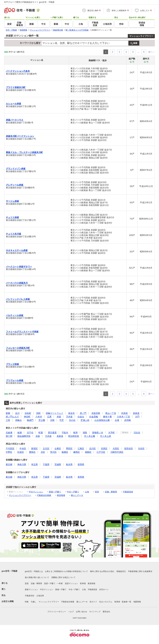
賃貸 (97, 492)
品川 (17, 413)
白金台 (81, 417)
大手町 (111, 433)
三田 (8, 420)
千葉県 (46, 464)
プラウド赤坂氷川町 (16, 87)
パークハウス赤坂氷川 (17, 283)
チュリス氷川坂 (14, 234)
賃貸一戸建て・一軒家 (53, 583)
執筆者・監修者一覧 (123, 602)
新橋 (8, 413)
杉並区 (21, 452)
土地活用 (40, 596)
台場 (117, 420)
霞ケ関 (9, 436)
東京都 (9, 464)
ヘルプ (71, 612)
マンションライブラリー (141, 36)
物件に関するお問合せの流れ (102, 571)
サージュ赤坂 (12, 201)
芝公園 (42, 420)
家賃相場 (61, 495)
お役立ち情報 (8, 601)
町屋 (41, 433)
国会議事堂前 (24, 436)
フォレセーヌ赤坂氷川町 (18, 348)
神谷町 (27, 417)
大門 (137, 417)
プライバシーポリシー (57, 612)
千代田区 (10, 448)
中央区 (23, 448)
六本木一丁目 (123, 417)
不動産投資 (128, 492)
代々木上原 (106, 436)
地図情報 (137, 602)
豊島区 (32, 452)
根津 (75, 433)
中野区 (9, 452)
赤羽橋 (127, 420)
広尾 (49, 417)
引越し (34, 602)
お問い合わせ (82, 612)
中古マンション (36, 492)
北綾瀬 (9, 433)
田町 (39, 413)
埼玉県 (34, 464)
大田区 (116, 448)
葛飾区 (88, 452)
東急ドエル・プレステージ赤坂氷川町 (24, 152)
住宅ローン (104, 590)
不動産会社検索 (44, 495)
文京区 (46, 448)
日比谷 (137, 433)
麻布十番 (107, 417)
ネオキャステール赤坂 (17, 250)
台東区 (58, 448)
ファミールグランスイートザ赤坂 (22, 332)
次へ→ (152, 52)
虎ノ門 (83, 413)
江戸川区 (101, 452)
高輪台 (18, 420)
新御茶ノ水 (98, 433)
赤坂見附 (96, 413)
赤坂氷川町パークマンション (20, 136)
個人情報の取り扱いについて (37, 577)
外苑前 (125, 413)
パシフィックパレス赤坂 (18, 299)
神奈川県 (22, 464)
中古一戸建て (73, 492)
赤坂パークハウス (15, 120)
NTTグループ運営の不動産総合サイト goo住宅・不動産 (29, 2)
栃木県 (69, 464)
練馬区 (77, 452)
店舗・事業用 (111, 492)
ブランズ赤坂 (12, 364)
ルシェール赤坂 (14, 104)
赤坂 (59, 417)
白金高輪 (94, 417)
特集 (27, 602)
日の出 (72, 420)
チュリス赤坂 (12, 217)
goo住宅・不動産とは (34, 571)
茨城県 (58, 464)
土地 (87, 492)
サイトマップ (95, 612)
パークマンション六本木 (18, 71)
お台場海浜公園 (102, 420)
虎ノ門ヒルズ (12, 417)
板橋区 (65, 452)
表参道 (136, 413)
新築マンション (31, 590)
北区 (43, 452)
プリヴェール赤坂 (15, 380)
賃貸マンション (71, 583)
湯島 (85, 433)
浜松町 (28, 413)
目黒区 (104, 448)
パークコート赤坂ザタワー (19, 267)
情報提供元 (121, 571)
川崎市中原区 (117, 452)
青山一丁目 (111, 413)
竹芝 (62, 420)
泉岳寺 (71, 413)
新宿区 (34, 448)
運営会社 (106, 612)
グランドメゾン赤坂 (16, 169)
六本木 (39, 417)
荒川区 (53, 452)
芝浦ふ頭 (85, 420)
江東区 (81, 448)
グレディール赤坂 (15, 185)
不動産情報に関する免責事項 (140, 571)
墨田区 (69, 448)
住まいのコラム (106, 602)
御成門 (30, 420)
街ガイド (93, 602)
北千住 (30, 433)
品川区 (93, 448)
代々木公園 (90, 436)
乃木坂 (69, 417)
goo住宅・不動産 (9, 571)
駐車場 (83, 583)
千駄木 (65, 433)
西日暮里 (52, 433)
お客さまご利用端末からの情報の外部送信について (66, 571)
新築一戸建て (55, 492)
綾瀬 (20, 433)
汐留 (52, 420)
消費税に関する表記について (63, 577)
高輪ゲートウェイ (55, 413)
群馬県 (81, 464)
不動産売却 (30, 596)
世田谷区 (129, 448)
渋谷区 (141, 448)
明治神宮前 (74, 436)
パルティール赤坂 (15, 315)
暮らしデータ (77, 495)
